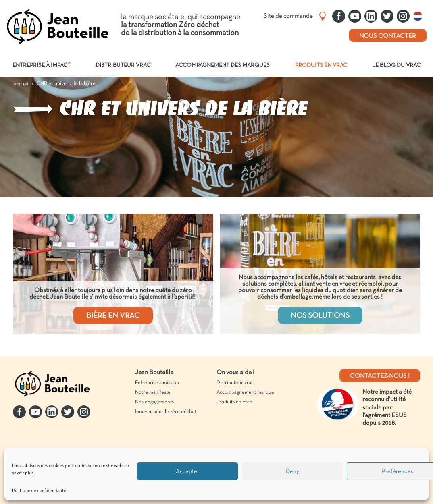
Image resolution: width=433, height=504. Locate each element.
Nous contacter (388, 36)
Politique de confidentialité (39, 491)
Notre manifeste (153, 392)
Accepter (187, 471)
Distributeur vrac (123, 65)
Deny (292, 471)
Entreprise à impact (42, 65)
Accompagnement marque (245, 392)
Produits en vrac (321, 65)
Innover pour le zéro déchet (166, 412)
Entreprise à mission (157, 383)
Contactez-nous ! (380, 376)
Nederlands (420, 16)
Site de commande (288, 16)
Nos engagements (154, 402)
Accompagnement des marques (223, 65)
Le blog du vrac (396, 65)
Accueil (21, 84)
